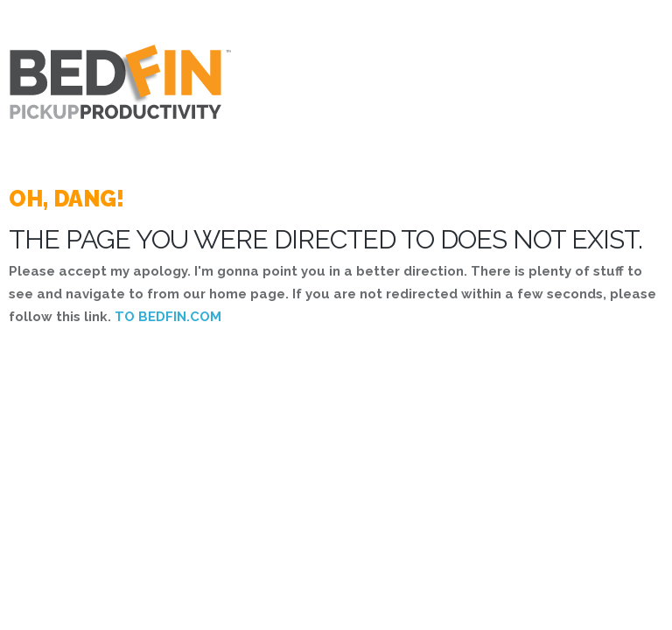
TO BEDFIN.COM (168, 317)
